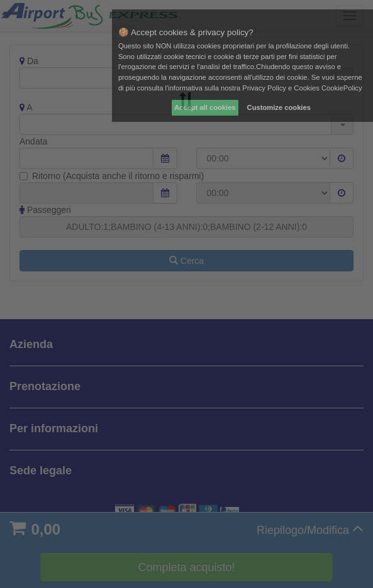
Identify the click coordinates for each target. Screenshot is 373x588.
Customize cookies (279, 107)
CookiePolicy (342, 88)
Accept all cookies (205, 107)
